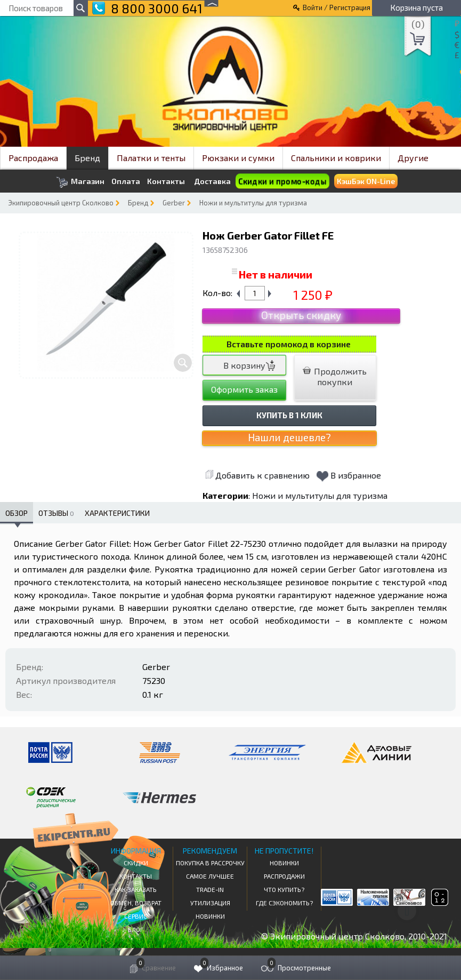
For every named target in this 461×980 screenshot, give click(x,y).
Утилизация (210, 903)
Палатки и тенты (151, 158)
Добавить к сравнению (257, 475)
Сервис (136, 916)
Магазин (80, 182)
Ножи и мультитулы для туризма (253, 203)
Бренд (87, 158)
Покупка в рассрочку (210, 863)
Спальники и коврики (336, 158)
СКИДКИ (136, 863)
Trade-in (210, 889)
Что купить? (284, 889)
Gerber (174, 203)
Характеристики (117, 513)
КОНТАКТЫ (136, 876)
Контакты (166, 181)
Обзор (17, 513)
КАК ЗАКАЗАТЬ (136, 889)
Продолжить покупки (335, 376)
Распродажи (284, 876)
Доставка (212, 181)
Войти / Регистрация (337, 7)
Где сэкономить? (284, 903)
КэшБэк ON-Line (366, 181)
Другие (413, 158)
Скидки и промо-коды (282, 181)
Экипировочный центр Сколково (61, 203)
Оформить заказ (244, 389)
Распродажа (33, 158)
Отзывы (56, 513)
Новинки (210, 916)
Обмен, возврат (136, 903)
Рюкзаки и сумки (238, 158)
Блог (136, 929)
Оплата (126, 181)
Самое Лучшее (210, 876)
